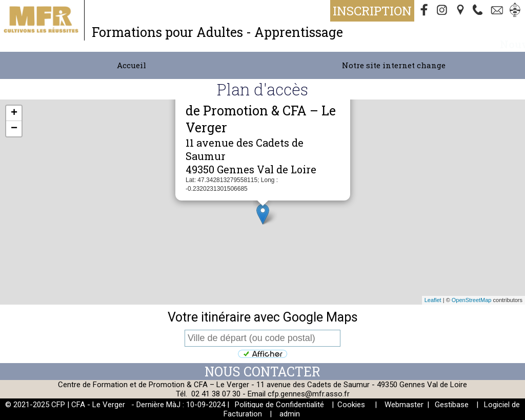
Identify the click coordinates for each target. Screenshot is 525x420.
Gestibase (452, 405)
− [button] (14, 129)
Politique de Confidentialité (279, 405)
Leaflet (433, 300)
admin (290, 414)
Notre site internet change (394, 65)
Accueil (132, 65)
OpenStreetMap (472, 300)
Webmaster (404, 405)
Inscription (372, 11)
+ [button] (14, 113)
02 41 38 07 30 (216, 394)
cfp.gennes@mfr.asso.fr (309, 394)
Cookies (351, 405)
